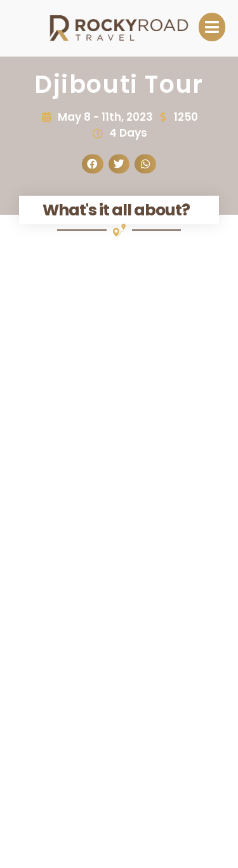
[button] (93, 164)
